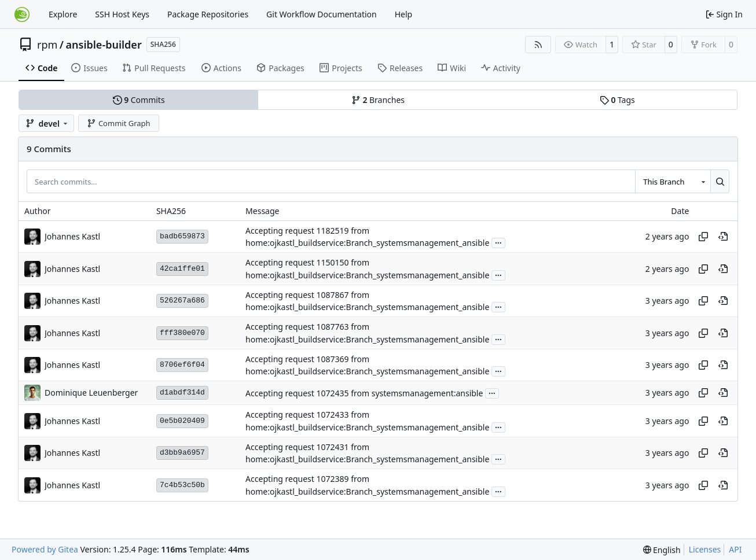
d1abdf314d (182, 393)
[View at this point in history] (723, 237)
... (498, 242)
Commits (139, 100)
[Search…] (720, 181)
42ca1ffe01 (182, 269)
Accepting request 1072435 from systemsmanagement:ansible (364, 393)
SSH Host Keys (122, 14)
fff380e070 (182, 333)
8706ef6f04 (182, 365)
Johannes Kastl (72, 236)
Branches (378, 100)
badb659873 (182, 236)
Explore (63, 14)
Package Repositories (208, 14)
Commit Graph (118, 123)
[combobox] (673, 181)
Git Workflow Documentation (322, 14)
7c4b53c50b (182, 485)
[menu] (662, 550)
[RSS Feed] (538, 45)
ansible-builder (104, 45)
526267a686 (182, 301)
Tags (617, 100)
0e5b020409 (182, 421)
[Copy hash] (703, 237)
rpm (47, 45)
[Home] (22, 14)
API (735, 549)
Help (404, 14)
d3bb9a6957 (182, 453)
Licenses (705, 549)
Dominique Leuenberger (91, 393)
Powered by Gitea (45, 549)
